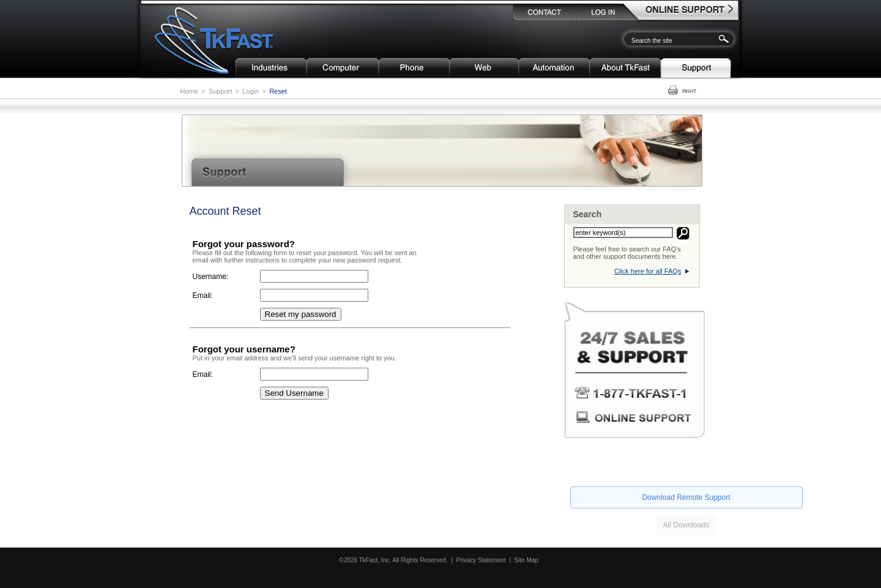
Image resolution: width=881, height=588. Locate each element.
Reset (278, 91)
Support (221, 91)
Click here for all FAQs (648, 271)
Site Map (526, 560)
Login (251, 91)
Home (189, 91)
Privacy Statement (481, 560)
